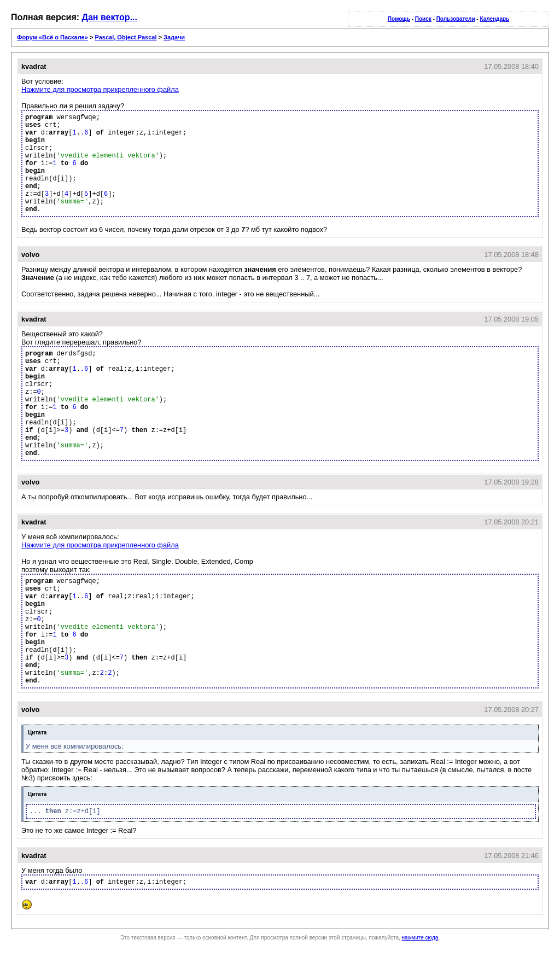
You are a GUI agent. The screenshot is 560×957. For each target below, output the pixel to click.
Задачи (174, 37)
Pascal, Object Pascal (126, 37)
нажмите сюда (420, 938)
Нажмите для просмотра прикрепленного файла (100, 89)
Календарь (494, 19)
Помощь (399, 19)
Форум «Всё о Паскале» (52, 37)
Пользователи (456, 19)
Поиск (423, 19)
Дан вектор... (110, 17)
